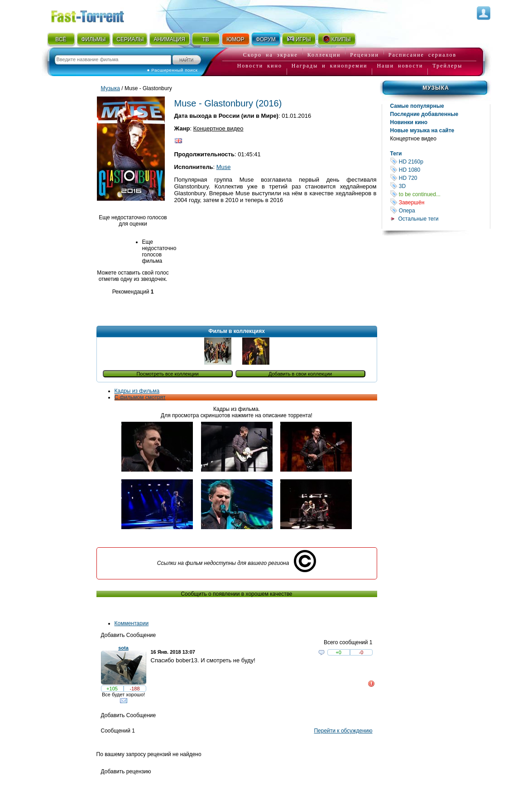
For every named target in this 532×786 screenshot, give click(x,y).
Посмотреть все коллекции (167, 374)
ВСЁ (61, 39)
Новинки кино (409, 122)
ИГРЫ (299, 39)
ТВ (205, 39)
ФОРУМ (266, 39)
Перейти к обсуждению (343, 731)
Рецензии (364, 55)
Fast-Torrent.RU (96, 15)
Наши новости (400, 66)
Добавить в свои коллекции (300, 374)
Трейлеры (447, 66)
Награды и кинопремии (330, 66)
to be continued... (440, 194)
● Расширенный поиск (173, 70)
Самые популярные (417, 106)
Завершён (440, 202)
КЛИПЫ (336, 39)
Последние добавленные (424, 114)
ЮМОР (235, 39)
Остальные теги (419, 219)
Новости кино (260, 66)
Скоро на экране (271, 55)
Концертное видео (413, 139)
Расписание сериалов (422, 55)
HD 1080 (440, 170)
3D (440, 186)
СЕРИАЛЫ (130, 39)
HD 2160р (440, 162)
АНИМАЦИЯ (169, 39)
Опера (440, 210)
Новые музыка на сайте (422, 130)
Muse (224, 167)
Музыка (436, 88)
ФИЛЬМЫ (93, 39)
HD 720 (440, 178)
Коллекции (324, 55)
